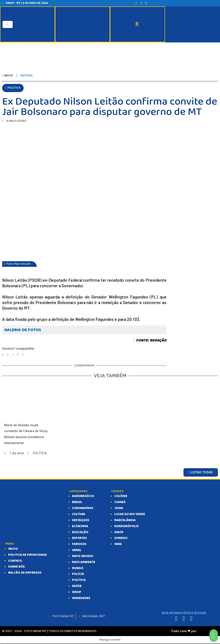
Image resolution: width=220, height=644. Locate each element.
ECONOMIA (80, 527)
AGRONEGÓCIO (83, 497)
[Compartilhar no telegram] (13, 355)
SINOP (77, 593)
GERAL (77, 551)
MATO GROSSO (83, 557)
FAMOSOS (79, 545)
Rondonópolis (126, 527)
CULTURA (79, 515)
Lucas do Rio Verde (130, 515)
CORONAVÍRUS (83, 509)
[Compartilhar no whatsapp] (18, 355)
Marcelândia (125, 521)
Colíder (121, 497)
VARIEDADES (81, 599)
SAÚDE (77, 587)
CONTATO (15, 561)
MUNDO (78, 568)
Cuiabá (120, 503)
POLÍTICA (79, 581)
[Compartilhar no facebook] (3, 355)
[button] (13, 88)
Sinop (119, 533)
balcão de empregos (25, 573)
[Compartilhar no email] (23, 355)
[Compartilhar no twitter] (8, 355)
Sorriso (121, 539)
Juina (119, 509)
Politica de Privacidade (28, 555)
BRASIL (77, 503)
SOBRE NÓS (16, 567)
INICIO (13, 549)
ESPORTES (79, 539)
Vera (118, 545)
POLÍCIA (78, 575)
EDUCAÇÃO (80, 533)
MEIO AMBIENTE (84, 563)
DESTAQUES (81, 521)
